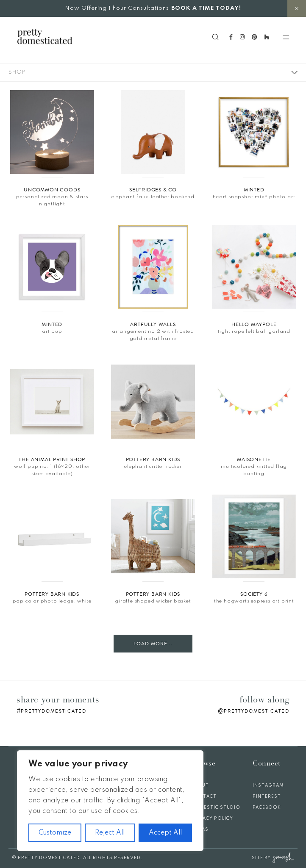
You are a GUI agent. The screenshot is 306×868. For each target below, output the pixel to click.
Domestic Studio (216, 807)
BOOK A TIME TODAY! (206, 8)
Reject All (110, 833)
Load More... (153, 644)
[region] (110, 801)
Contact (204, 796)
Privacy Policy (212, 818)
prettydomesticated (54, 711)
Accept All (165, 833)
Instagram (268, 785)
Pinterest (267, 796)
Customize (55, 833)
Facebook (267, 807)
